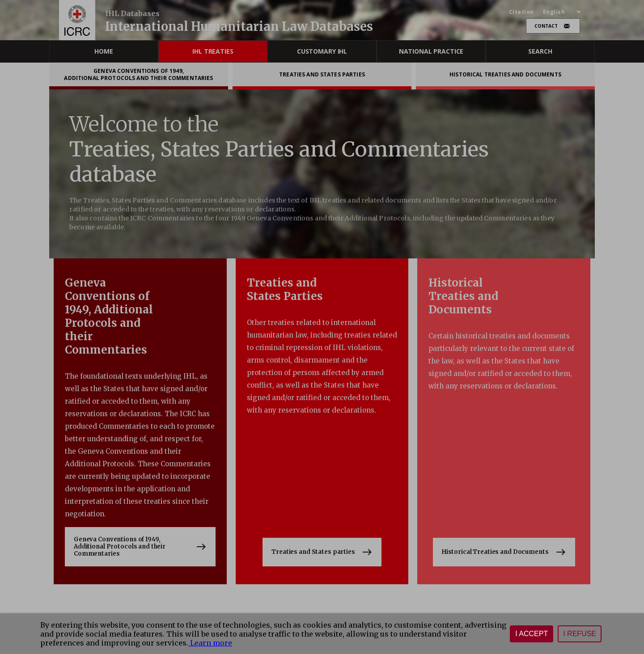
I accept (532, 634)
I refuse (580, 634)
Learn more (210, 643)
